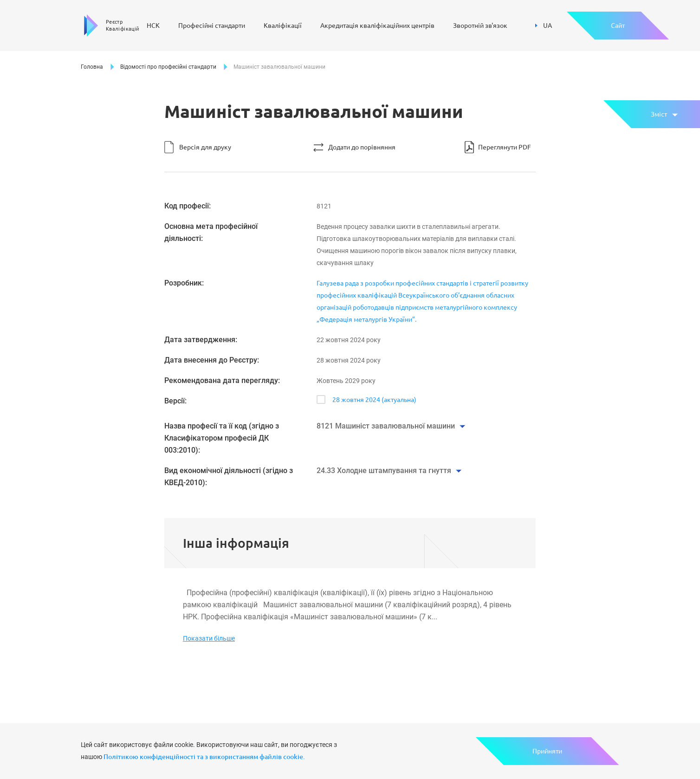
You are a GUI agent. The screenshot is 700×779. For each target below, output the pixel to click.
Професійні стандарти (212, 26)
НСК (153, 26)
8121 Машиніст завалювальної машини (386, 426)
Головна (92, 67)
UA (544, 26)
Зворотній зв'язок (480, 26)
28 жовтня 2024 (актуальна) (374, 400)
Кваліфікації (283, 26)
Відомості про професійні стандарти (168, 67)
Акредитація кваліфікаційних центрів (377, 26)
